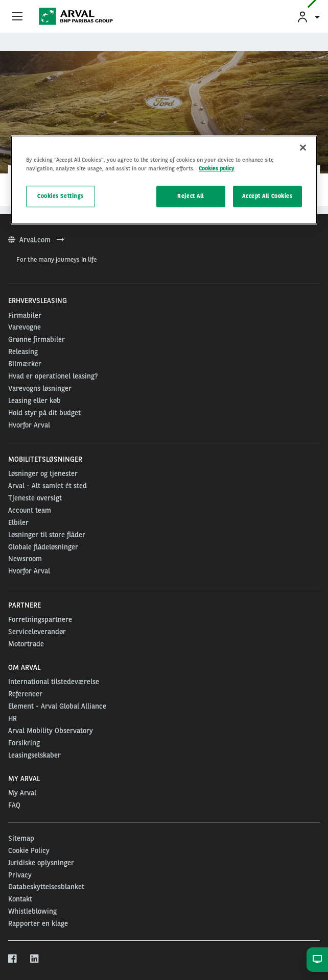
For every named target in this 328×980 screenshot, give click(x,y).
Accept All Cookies (267, 196)
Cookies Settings (61, 196)
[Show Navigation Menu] (17, 17)
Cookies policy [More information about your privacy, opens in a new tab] (217, 168)
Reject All (191, 196)
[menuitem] (308, 17)
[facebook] (13, 959)
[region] (164, 180)
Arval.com (36, 240)
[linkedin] (35, 959)
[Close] (303, 147)
